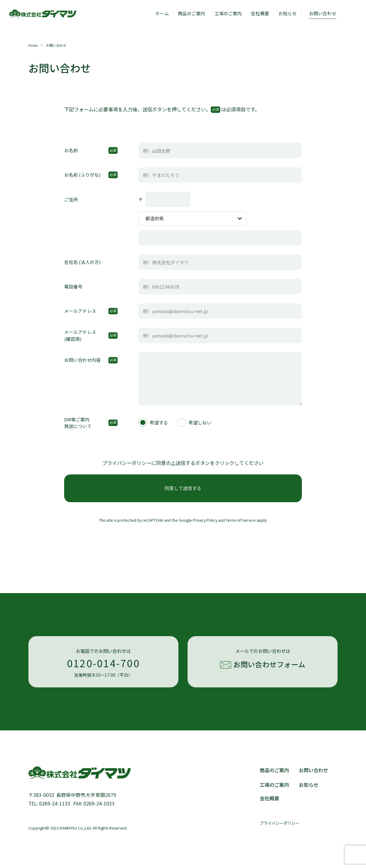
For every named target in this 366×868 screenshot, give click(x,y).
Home (33, 45)
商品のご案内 (192, 13)
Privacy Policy (205, 520)
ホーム (162, 13)
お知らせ (287, 13)
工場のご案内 (228, 13)
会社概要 (260, 13)
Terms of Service (241, 520)
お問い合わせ (313, 770)
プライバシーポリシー (280, 823)
